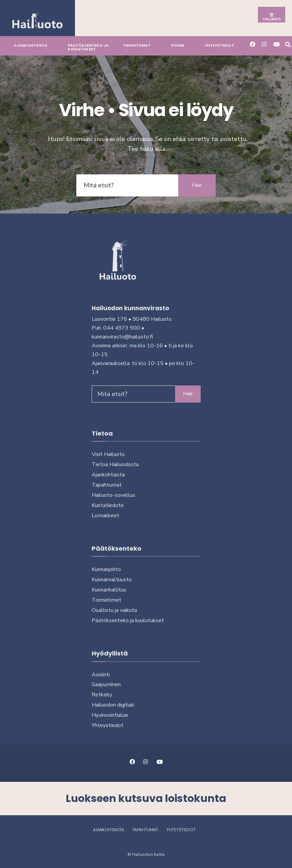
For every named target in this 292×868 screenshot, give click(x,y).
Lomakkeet (105, 516)
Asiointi (101, 675)
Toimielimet (106, 600)
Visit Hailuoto (108, 454)
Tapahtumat (137, 45)
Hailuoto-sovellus (113, 495)
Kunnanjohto (106, 569)
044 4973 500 (122, 328)
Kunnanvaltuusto (112, 580)
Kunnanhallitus (109, 590)
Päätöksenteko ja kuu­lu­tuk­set (88, 47)
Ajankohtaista (30, 45)
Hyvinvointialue (110, 715)
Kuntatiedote (108, 505)
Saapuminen (106, 684)
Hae (197, 185)
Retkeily (102, 695)
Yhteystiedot (219, 45)
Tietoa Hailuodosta (115, 464)
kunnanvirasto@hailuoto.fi (122, 337)
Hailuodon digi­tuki (113, 705)
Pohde (178, 45)
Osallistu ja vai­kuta (114, 610)
